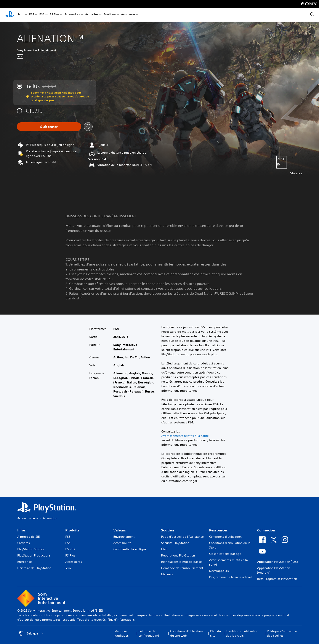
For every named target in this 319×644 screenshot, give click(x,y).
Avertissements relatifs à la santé (185, 436)
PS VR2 (70, 549)
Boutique (110, 15)
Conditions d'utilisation (225, 537)
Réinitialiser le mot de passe (181, 562)
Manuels (167, 574)
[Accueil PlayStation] (10, 15)
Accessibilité (122, 543)
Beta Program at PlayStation (277, 579)
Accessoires (72, 15)
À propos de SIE (29, 537)
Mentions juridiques (122, 633)
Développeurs (219, 571)
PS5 (32, 15)
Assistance (128, 15)
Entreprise (25, 562)
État (164, 549)
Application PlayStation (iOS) (277, 562)
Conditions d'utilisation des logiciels (242, 633)
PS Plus (54, 15)
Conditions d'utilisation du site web (186, 633)
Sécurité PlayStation (175, 543)
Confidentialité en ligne (130, 549)
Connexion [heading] (266, 530)
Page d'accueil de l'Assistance (182, 537)
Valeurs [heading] (120, 530)
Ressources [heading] (218, 530)
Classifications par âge (225, 554)
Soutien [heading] (168, 530)
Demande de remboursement (182, 568)
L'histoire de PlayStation (34, 568)
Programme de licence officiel (230, 577)
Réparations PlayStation (178, 555)
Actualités (92, 15)
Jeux (21, 15)
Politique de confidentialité (149, 633)
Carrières (24, 543)
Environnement (124, 537)
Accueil (22, 518)
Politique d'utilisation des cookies (282, 633)
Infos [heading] (22, 530)
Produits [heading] (72, 530)
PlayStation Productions (34, 555)
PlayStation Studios (31, 549)
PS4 (42, 15)
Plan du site (216, 633)
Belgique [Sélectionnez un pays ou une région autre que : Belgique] (31, 633)
